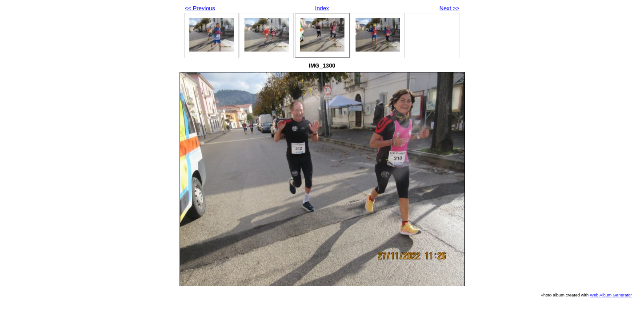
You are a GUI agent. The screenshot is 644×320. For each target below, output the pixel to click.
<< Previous (200, 8)
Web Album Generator (611, 295)
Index (322, 8)
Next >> (450, 8)
